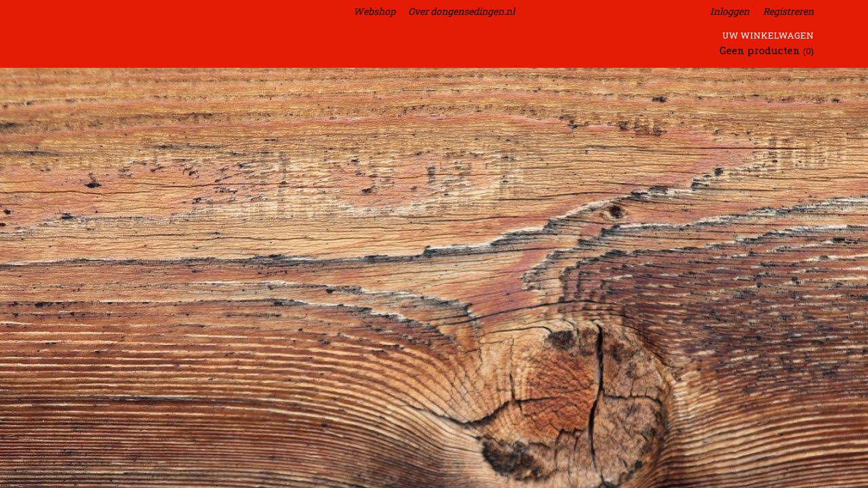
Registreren (788, 11)
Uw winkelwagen (768, 35)
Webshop (374, 11)
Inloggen (730, 11)
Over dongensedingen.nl (461, 11)
